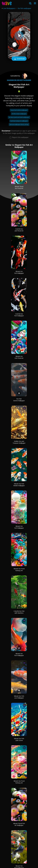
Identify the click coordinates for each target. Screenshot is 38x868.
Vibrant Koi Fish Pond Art (19, 357)
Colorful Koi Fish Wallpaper (19, 315)
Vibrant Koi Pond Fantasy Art (19, 570)
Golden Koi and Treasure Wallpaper (19, 442)
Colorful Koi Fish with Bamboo (19, 612)
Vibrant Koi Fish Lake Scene (19, 739)
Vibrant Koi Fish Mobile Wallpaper (19, 485)
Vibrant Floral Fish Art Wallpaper (19, 824)
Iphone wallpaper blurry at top (19, 124)
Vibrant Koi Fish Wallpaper (19, 272)
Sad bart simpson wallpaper (19, 121)
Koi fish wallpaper (24, 8)
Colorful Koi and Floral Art (19, 230)
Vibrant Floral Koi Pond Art (19, 187)
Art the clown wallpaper (19, 114)
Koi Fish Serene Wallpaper (19, 400)
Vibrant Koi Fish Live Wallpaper (19, 697)
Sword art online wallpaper (19, 110)
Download (19, 59)
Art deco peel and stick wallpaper (19, 117)
